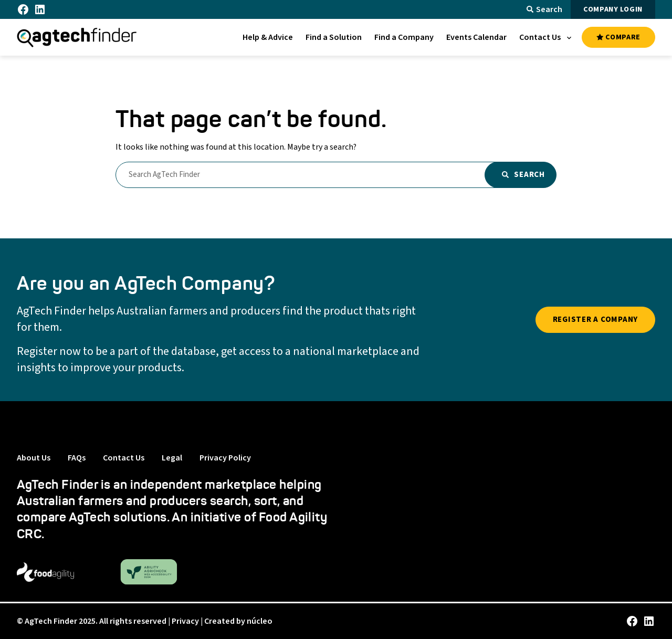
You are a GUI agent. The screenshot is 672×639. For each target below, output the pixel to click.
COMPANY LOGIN (613, 9)
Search (544, 9)
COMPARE (618, 37)
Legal (172, 458)
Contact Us (124, 458)
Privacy (185, 621)
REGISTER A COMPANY (596, 319)
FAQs (77, 458)
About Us (34, 458)
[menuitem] (268, 37)
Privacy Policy (225, 458)
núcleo (260, 621)
